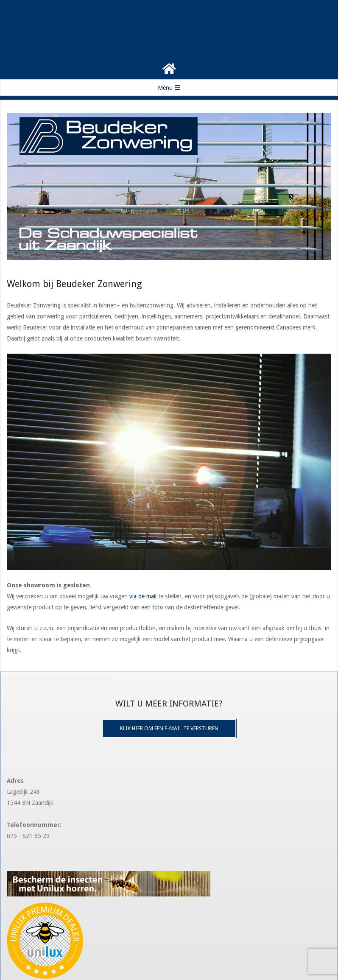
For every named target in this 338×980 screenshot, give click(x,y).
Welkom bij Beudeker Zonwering (74, 284)
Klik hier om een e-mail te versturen (169, 728)
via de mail (143, 596)
